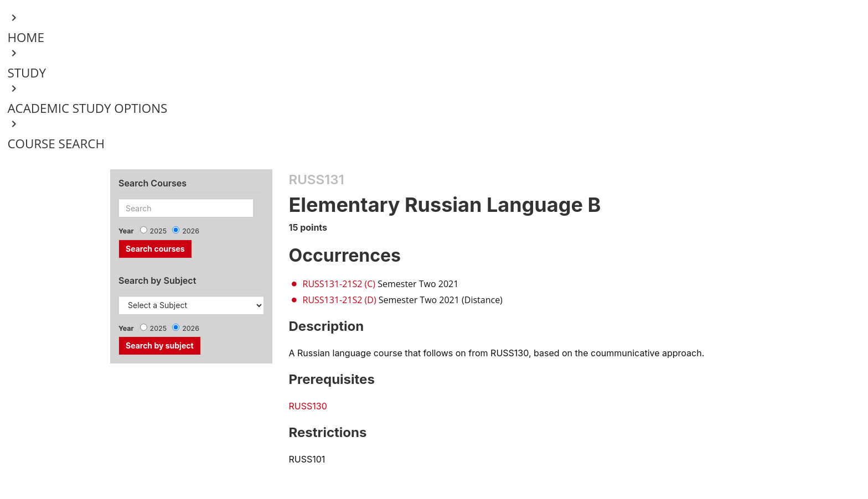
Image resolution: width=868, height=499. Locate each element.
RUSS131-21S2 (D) (340, 300)
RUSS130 (308, 406)
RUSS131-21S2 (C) (339, 284)
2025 (159, 231)
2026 (191, 231)
